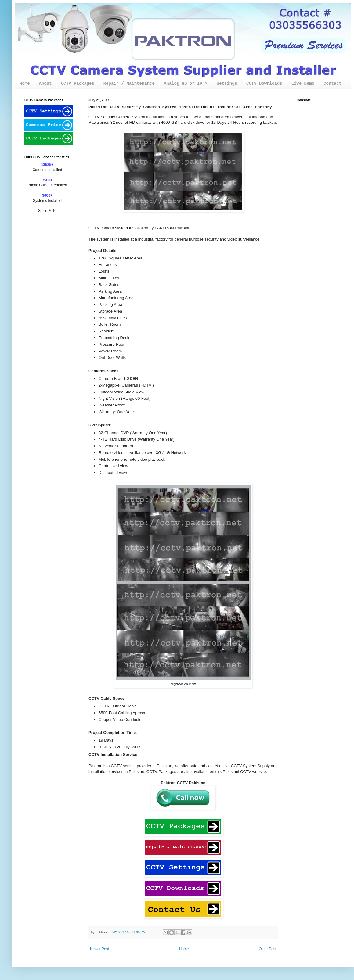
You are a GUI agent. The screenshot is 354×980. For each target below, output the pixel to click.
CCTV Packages (78, 84)
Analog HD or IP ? (186, 84)
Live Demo (303, 84)
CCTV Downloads (264, 84)
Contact (332, 84)
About (45, 84)
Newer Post (99, 949)
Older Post (267, 949)
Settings (227, 84)
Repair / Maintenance (129, 84)
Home (25, 84)
